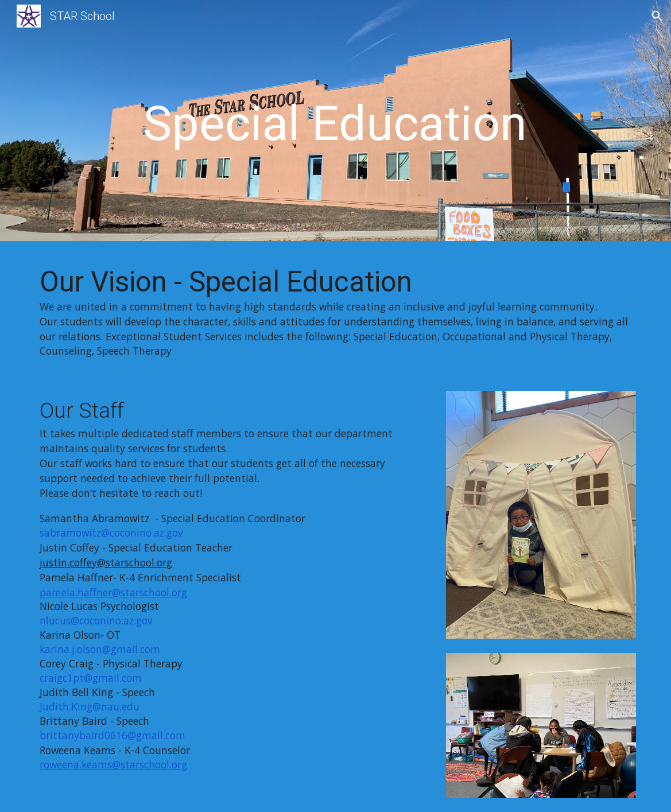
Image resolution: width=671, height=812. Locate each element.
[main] (335, 124)
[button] (657, 16)
